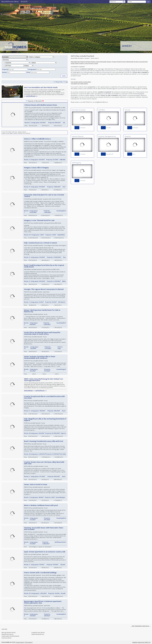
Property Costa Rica (139, 62)
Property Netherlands (127, 62)
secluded (4, 629)
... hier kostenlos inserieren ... (141, 626)
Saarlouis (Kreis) (6, 638)
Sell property (29, 642)
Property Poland (117, 62)
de (22, 2)
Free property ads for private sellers (81, 82)
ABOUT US (148, 642)
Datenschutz (141, 642)
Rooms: (5, 72)
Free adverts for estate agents (79, 84)
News (17, 2)
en (24, 2)
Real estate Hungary (106, 62)
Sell (6, 2)
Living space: (32, 69)
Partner (11, 2)
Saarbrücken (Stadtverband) (10, 636)
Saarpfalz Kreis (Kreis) (38, 633)
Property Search (20, 642)
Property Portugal (85, 62)
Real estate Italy (75, 62)
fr (27, 2)
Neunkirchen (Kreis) (7, 634)
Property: (5, 69)
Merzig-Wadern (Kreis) (9, 633)
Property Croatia (93, 63)
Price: (28, 72)
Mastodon (135, 642)
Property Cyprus (84, 63)
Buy (3, 2)
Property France (95, 62)
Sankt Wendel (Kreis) (38, 634)
